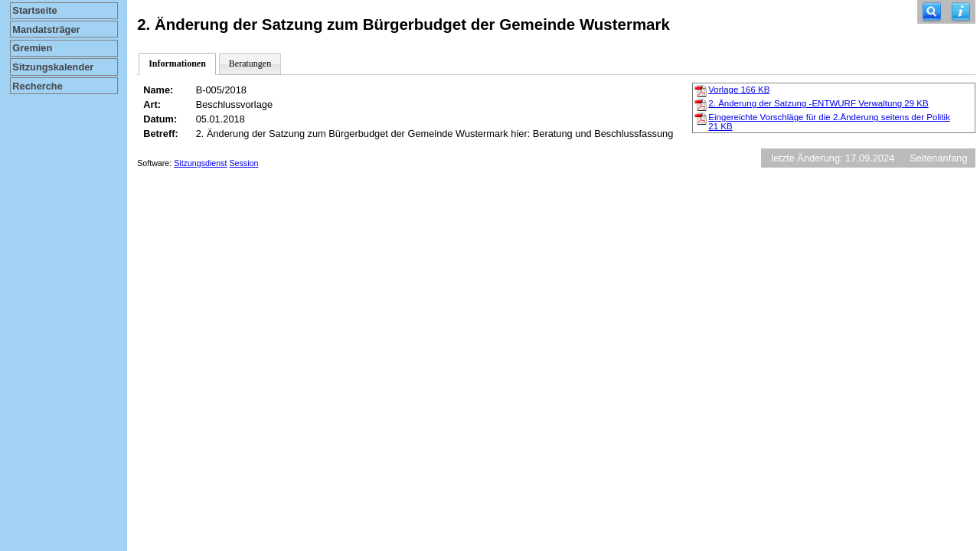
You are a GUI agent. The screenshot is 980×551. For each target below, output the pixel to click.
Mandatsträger (46, 29)
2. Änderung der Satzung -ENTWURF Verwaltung (818, 103)
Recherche (37, 86)
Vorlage (739, 90)
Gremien (32, 48)
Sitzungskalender (53, 67)
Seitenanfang (938, 158)
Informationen (177, 64)
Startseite (34, 10)
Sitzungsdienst (200, 163)
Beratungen (250, 64)
